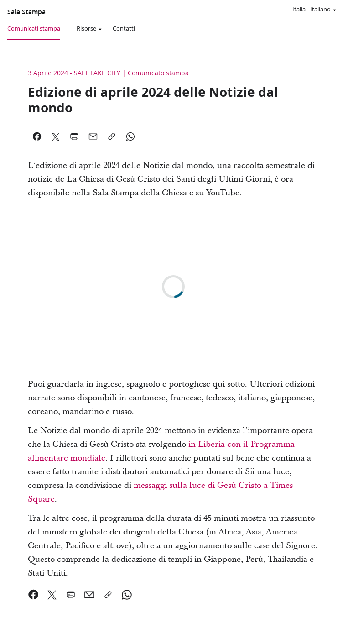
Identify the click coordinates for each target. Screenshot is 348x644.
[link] (34, 595)
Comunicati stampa (34, 28)
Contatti (124, 28)
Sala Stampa (26, 12)
